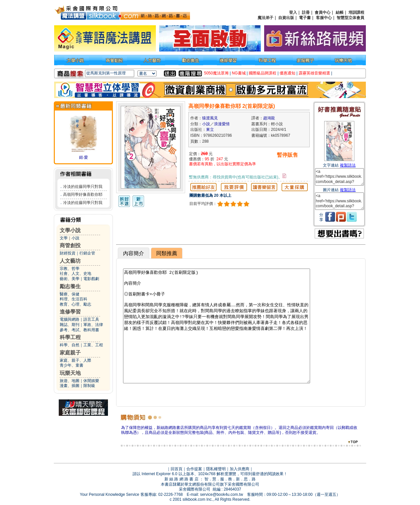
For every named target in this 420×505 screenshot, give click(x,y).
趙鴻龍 (269, 118)
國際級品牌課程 (262, 73)
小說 (75, 238)
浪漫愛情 (222, 124)
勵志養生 (70, 286)
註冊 (306, 12)
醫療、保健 (70, 294)
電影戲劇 (91, 279)
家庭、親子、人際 (75, 360)
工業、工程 (93, 345)
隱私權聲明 (216, 469)
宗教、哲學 (70, 269)
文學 (64, 238)
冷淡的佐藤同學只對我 (83, 187)
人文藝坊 (70, 261)
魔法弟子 (265, 18)
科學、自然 (70, 345)
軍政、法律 (93, 325)
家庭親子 (70, 353)
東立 (210, 130)
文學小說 (70, 230)
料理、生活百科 (73, 299)
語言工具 (91, 319)
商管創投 (70, 245)
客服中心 (324, 18)
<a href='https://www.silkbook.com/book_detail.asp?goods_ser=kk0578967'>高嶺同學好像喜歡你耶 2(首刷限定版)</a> (339, 177)
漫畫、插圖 (70, 386)
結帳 (340, 12)
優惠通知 (287, 73)
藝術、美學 (70, 279)
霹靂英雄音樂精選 (314, 73)
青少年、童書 (72, 365)
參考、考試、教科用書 (79, 330)
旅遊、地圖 (70, 381)
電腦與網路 (70, 319)
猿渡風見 (210, 118)
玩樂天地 (70, 373)
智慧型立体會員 (350, 18)
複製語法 (348, 165)
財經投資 (68, 253)
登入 (293, 12)
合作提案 (194, 469)
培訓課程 (356, 12)
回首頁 (177, 469)
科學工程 (70, 337)
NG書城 (239, 73)
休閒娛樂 (91, 381)
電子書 (305, 18)
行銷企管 (87, 253)
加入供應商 (240, 469)
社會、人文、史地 (75, 273)
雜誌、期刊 (70, 325)
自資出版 (286, 18)
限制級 (89, 386)
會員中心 (323, 12)
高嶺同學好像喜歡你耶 (83, 194)
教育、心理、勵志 (75, 304)
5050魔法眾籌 (216, 73)
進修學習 (70, 312)
